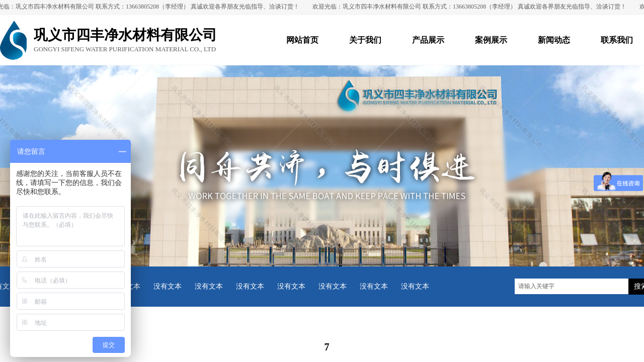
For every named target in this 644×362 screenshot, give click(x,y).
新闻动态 (554, 40)
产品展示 (428, 40)
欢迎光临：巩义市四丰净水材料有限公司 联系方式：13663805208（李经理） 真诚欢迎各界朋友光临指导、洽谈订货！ (472, 7)
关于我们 (365, 40)
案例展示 (491, 40)
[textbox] (572, 286)
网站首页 (302, 40)
